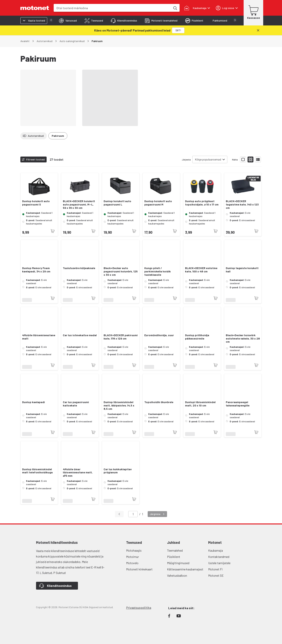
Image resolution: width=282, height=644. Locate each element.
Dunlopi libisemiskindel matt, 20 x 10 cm (200, 404)
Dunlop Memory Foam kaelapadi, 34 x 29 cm (36, 270)
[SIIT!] (178, 30)
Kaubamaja (216, 550)
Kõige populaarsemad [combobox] (208, 159)
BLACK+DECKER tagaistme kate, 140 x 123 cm (242, 204)
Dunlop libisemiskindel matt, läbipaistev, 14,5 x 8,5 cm (119, 405)
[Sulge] (258, 30)
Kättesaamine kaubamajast (185, 569)
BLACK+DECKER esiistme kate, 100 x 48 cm (201, 270)
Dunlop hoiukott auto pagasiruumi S (36, 203)
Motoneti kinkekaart (139, 569)
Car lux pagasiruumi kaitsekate (76, 404)
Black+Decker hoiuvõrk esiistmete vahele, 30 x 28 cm (243, 339)
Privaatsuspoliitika (139, 608)
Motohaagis (134, 550)
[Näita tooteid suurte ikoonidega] (243, 159)
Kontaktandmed (219, 557)
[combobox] (112, 8)
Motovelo (132, 563)
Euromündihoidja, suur (159, 335)
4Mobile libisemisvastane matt (39, 337)
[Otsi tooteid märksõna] (175, 8)
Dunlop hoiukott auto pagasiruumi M (158, 203)
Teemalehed (175, 550)
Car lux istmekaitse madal (80, 335)
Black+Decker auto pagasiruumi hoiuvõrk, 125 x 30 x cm (121, 271)
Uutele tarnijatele (219, 563)
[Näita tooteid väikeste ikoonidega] (250, 159)
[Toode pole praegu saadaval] (53, 231)
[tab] (60, 21)
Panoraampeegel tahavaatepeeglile (238, 404)
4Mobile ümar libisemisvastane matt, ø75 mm (78, 473)
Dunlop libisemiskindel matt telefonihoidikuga (37, 471)
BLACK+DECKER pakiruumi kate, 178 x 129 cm (121, 337)
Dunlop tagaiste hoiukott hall (242, 270)
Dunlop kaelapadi (33, 402)
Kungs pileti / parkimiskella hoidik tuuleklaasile (158, 271)
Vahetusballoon (177, 575)
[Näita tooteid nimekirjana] (258, 159)
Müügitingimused (178, 563)
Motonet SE (216, 575)
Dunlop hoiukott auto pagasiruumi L (117, 203)
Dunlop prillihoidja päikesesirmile (197, 337)
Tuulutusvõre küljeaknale (79, 268)
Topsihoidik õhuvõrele (159, 402)
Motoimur (132, 557)
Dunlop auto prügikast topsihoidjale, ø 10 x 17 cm (202, 203)
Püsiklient (174, 557)
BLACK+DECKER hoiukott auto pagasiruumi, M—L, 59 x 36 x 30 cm (79, 204)
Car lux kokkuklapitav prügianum (118, 471)
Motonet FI (215, 569)
